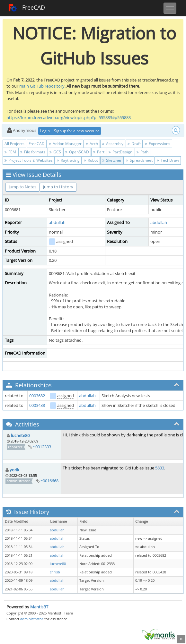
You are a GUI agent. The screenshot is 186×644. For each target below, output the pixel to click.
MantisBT (39, 607)
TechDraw (168, 160)
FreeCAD (27, 8)
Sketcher (112, 160)
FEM (10, 152)
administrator (32, 619)
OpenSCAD (77, 152)
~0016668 (49, 481)
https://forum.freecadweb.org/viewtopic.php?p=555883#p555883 (69, 117)
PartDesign (120, 152)
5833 (160, 468)
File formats (33, 152)
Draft (134, 144)
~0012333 (42, 447)
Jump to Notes (22, 187)
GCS (55, 152)
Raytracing (68, 160)
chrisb (55, 572)
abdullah (57, 222)
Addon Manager (65, 144)
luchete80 (20, 435)
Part (99, 152)
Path (142, 152)
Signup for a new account (76, 131)
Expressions (158, 144)
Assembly (113, 144)
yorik (14, 470)
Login (45, 131)
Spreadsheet (139, 160)
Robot (91, 160)
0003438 (37, 405)
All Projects (14, 144)
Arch (92, 144)
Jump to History (58, 187)
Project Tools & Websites (29, 160)
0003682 (37, 396)
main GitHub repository (42, 86)
